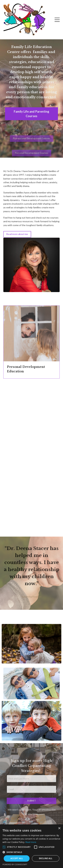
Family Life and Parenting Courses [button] (32, 114)
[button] (4, 847)
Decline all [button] (46, 858)
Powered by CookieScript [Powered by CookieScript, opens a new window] (15, 864)
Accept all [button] (17, 858)
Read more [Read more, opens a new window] (31, 842)
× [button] (59, 828)
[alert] (32, 846)
